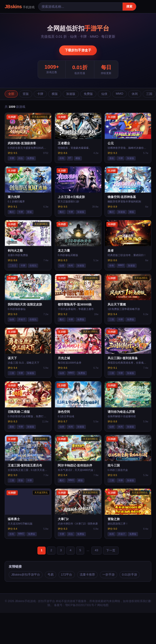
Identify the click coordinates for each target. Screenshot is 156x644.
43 (96, 550)
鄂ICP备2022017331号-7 (81, 605)
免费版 (88, 94)
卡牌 (40, 94)
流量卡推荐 (87, 575)
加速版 (71, 94)
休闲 (135, 94)
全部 (11, 94)
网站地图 (103, 605)
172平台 (67, 575)
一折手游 (109, 575)
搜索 (129, 6)
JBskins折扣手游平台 (26, 575)
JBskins (20, 7)
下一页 (111, 550)
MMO (120, 94)
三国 (149, 94)
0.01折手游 (130, 575)
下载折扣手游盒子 (78, 50)
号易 (51, 575)
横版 (55, 94)
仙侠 (104, 94)
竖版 (26, 94)
